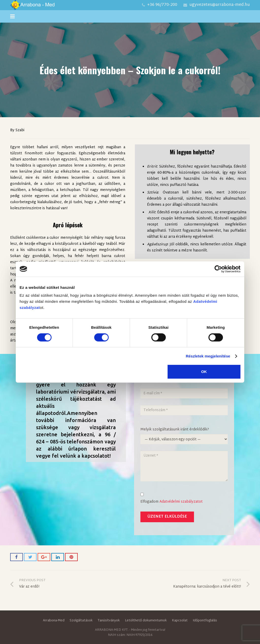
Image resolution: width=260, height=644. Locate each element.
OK (204, 372)
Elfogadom (176, 499)
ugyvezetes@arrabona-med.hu (220, 5)
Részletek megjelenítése (208, 356)
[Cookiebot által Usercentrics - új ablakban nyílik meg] (218, 269)
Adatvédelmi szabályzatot (181, 502)
